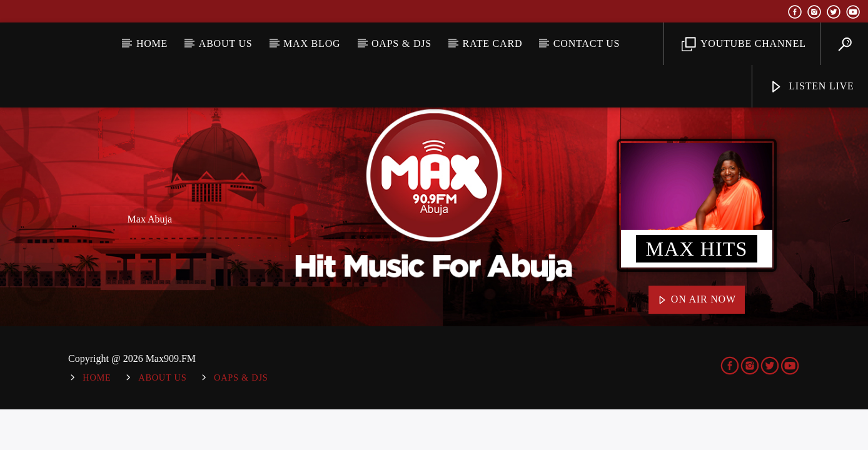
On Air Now (697, 300)
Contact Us (587, 43)
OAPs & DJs (401, 43)
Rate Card (493, 43)
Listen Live (811, 87)
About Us (226, 43)
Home (152, 43)
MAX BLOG (312, 43)
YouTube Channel (744, 45)
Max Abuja (150, 219)
